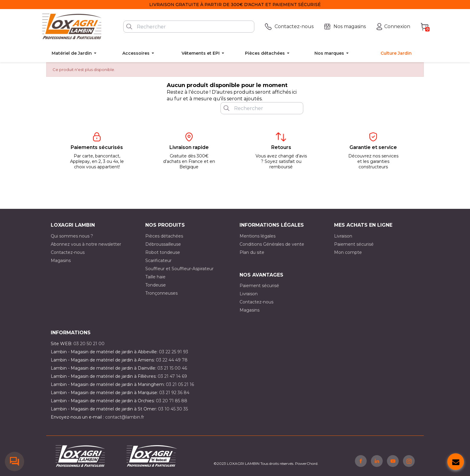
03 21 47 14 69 (172, 376)
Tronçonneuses (161, 293)
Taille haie (155, 277)
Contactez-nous (68, 252)
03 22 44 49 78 (172, 360)
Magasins (61, 261)
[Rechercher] (189, 27)
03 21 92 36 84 (174, 393)
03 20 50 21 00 (89, 344)
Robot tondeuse (163, 252)
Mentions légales (258, 236)
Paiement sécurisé (354, 244)
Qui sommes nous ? (72, 236)
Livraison (343, 236)
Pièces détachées (164, 236)
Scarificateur (158, 261)
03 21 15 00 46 (172, 368)
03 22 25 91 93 (174, 352)
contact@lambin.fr (125, 417)
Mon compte (348, 252)
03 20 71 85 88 (172, 401)
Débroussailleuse (163, 244)
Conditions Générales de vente (272, 244)
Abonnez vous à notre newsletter (86, 244)
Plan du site (252, 252)
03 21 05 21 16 (180, 384)
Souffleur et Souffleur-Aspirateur (179, 269)
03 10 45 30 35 (173, 409)
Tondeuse (156, 285)
